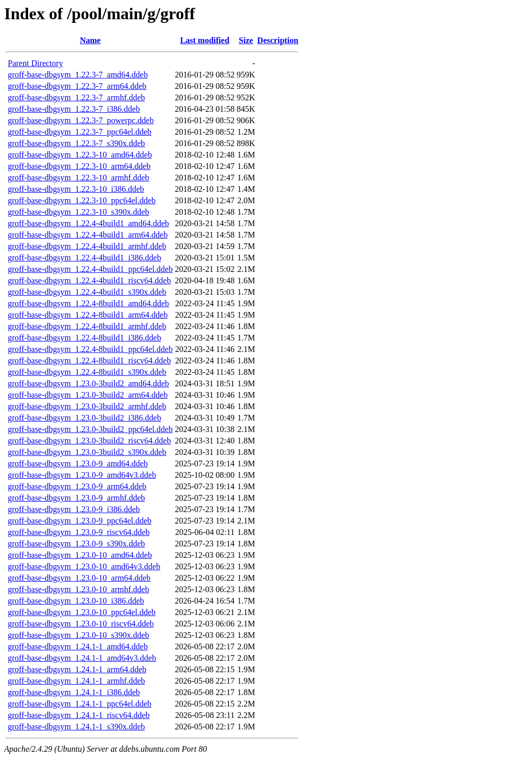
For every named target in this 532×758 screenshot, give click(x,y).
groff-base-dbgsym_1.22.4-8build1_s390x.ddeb (87, 372)
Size (246, 40)
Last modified (205, 40)
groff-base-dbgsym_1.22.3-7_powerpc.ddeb (81, 120)
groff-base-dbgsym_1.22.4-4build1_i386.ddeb (84, 258)
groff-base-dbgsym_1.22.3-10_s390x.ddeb (78, 212)
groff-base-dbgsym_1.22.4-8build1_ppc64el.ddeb (90, 349)
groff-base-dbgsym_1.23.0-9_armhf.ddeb (76, 498)
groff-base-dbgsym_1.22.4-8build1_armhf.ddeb (87, 326)
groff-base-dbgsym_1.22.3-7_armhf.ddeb (76, 97)
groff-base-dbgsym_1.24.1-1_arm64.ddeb (77, 669)
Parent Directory (35, 63)
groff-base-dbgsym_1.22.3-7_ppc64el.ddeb (80, 132)
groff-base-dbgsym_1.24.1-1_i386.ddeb (74, 692)
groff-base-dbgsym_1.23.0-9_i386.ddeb (74, 509)
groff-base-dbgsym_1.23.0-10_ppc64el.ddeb (82, 612)
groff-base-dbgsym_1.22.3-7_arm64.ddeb (77, 86)
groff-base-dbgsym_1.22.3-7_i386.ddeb (74, 109)
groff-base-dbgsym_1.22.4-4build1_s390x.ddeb (87, 292)
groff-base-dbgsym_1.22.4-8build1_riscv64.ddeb (89, 361)
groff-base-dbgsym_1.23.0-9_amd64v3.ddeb (82, 475)
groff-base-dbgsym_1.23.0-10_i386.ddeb (76, 601)
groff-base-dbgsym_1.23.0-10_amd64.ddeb (80, 555)
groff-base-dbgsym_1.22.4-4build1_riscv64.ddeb (89, 280)
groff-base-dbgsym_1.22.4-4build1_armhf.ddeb (87, 246)
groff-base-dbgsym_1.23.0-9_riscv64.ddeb (79, 532)
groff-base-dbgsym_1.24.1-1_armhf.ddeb (76, 681)
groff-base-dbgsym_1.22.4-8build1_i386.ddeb (84, 338)
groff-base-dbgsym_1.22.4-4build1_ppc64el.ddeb (90, 269)
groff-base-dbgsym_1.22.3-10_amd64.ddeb (80, 155)
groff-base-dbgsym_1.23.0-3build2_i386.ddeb (84, 418)
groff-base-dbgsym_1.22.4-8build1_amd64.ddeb (88, 303)
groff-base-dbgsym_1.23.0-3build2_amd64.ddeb (88, 383)
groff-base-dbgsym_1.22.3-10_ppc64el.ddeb (82, 200)
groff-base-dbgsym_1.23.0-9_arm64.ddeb (77, 486)
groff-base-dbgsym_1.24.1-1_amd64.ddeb (78, 646)
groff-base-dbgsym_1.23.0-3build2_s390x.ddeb (87, 452)
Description (278, 40)
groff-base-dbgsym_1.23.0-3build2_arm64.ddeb (88, 395)
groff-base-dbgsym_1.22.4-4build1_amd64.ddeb (88, 223)
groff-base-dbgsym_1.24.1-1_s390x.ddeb (76, 727)
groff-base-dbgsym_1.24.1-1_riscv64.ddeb (79, 715)
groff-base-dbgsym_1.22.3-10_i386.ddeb (76, 189)
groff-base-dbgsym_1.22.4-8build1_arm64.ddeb (88, 315)
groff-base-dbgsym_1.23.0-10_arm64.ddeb (79, 578)
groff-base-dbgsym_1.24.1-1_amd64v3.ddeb (82, 658)
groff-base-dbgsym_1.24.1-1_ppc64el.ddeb (80, 704)
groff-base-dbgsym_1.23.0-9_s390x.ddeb (76, 544)
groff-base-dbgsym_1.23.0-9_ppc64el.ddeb (80, 521)
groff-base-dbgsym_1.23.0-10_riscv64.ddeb (81, 624)
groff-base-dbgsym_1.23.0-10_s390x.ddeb (78, 635)
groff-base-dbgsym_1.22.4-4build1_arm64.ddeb (88, 235)
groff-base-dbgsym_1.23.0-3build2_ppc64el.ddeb (90, 429)
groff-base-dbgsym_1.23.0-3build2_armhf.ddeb (87, 406)
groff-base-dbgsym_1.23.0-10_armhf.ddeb (78, 589)
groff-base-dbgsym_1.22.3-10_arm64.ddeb (79, 166)
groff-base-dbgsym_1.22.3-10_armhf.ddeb (78, 178)
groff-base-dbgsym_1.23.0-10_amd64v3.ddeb (84, 566)
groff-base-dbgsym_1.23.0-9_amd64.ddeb (78, 463)
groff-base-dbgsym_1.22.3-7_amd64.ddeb (78, 75)
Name (90, 40)
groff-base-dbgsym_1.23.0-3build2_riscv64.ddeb (89, 441)
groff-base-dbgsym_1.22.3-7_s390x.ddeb (76, 143)
